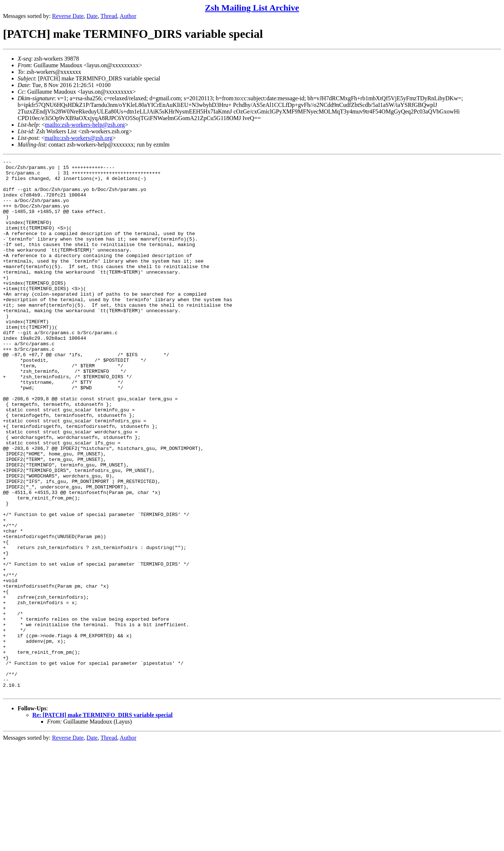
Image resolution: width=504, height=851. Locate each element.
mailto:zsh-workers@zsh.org (78, 138)
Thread (109, 16)
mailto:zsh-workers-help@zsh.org (85, 125)
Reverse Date (68, 16)
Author (128, 16)
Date (92, 16)
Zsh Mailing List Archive (252, 8)
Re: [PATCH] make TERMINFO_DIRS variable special (102, 822)
